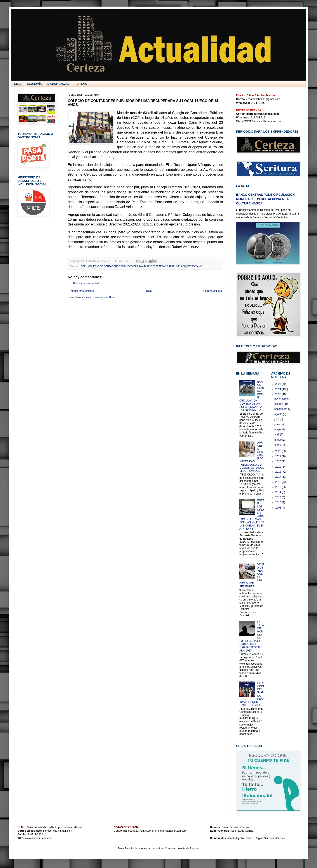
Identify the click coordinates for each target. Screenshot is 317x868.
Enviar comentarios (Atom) (100, 297)
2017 (279, 477)
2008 (279, 508)
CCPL (84, 266)
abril (277, 435)
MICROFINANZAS (58, 84)
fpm (161, 849)
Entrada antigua (213, 291)
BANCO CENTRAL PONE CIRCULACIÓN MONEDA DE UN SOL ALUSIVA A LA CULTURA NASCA (265, 199)
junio (278, 424)
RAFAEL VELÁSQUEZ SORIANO (185, 266)
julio (277, 419)
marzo (278, 440)
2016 (279, 482)
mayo (278, 430)
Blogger (194, 849)
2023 (279, 394)
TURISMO (81, 84)
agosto (279, 414)
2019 (279, 467)
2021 (279, 456)
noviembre (281, 399)
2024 (279, 389)
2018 (279, 472)
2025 (279, 384)
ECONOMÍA (35, 84)
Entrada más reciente (81, 291)
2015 (279, 487)
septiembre (281, 409)
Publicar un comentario (87, 283)
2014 (279, 492)
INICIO (18, 84)
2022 (279, 451)
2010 (279, 502)
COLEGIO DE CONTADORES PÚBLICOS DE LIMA (116, 266)
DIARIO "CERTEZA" (155, 266)
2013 (279, 497)
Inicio (149, 291)
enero (278, 445)
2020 (279, 461)
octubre (279, 404)
